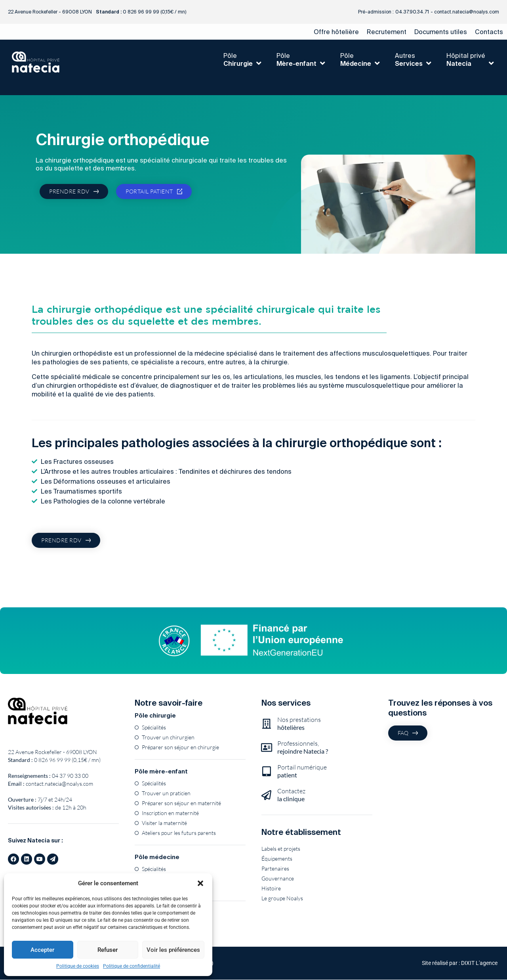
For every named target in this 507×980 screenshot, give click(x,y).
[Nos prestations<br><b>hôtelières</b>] (266, 724)
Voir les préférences (173, 950)
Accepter (42, 950)
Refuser (108, 950)
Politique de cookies (78, 966)
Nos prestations (299, 724)
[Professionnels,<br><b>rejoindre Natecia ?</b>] (266, 747)
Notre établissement (301, 832)
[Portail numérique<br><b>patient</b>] (266, 771)
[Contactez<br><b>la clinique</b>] (266, 795)
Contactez (291, 795)
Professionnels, (303, 747)
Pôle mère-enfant (161, 772)
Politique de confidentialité (132, 966)
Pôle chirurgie (155, 716)
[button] (200, 883)
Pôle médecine (157, 857)
